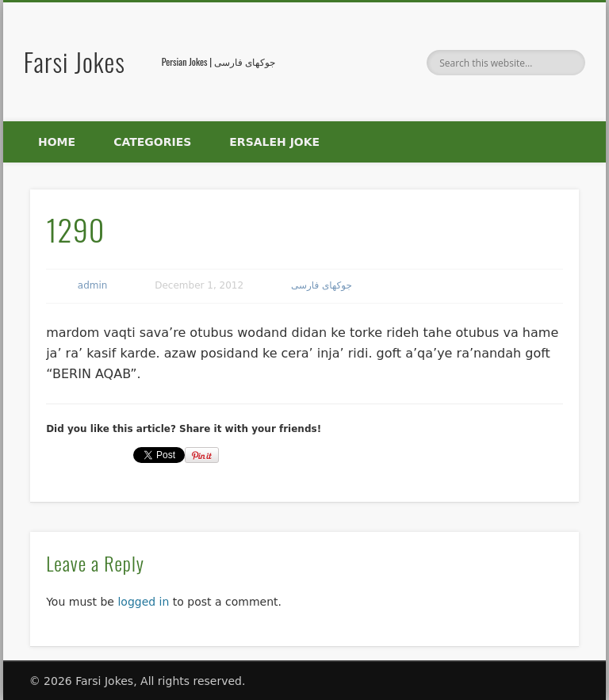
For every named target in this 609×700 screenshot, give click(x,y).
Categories (152, 142)
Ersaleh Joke (274, 142)
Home (57, 142)
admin (93, 285)
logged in (143, 602)
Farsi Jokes (75, 61)
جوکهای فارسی (322, 285)
